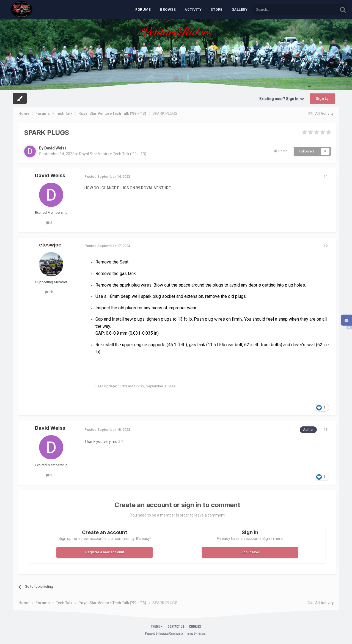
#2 (325, 246)
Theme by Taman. (196, 633)
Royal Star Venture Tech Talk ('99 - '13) (113, 154)
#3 (325, 430)
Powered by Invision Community (164, 633)
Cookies (195, 626)
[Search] (282, 9)
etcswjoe (50, 245)
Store (217, 9)
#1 (325, 177)
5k (49, 292)
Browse (168, 9)
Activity (193, 9)
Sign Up (323, 99)
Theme (157, 626)
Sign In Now (250, 552)
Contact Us (176, 626)
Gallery (240, 9)
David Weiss (55, 148)
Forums (143, 9)
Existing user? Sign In (282, 99)
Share (280, 151)
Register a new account (105, 552)
